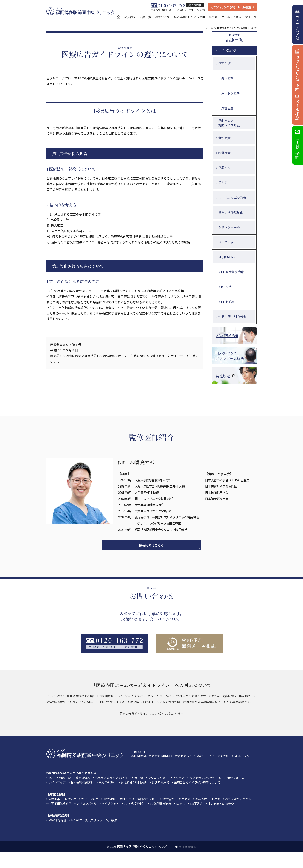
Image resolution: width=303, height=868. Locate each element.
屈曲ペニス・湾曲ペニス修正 (139, 799)
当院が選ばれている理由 (189, 17)
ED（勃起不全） (134, 804)
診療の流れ (162, 17)
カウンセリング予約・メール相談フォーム (217, 778)
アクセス (251, 17)
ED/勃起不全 (227, 257)
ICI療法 (226, 287)
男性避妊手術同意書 (134, 782)
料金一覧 (137, 778)
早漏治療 (224, 168)
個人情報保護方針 (82, 782)
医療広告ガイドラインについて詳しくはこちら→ (151, 713)
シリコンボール (229, 227)
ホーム (209, 28)
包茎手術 (224, 64)
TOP (51, 778)
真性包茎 (227, 108)
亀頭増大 (224, 138)
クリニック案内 (231, 17)
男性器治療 (227, 50)
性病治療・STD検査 (232, 317)
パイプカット (227, 242)
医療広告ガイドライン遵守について (197, 782)
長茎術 (223, 183)
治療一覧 (145, 17)
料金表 (213, 17)
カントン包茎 (230, 93)
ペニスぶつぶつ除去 (232, 197)
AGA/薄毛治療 (227, 336)
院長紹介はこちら (151, 545)
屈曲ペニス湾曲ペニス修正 (229, 123)
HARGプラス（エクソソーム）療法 (94, 820)
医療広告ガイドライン (174, 356)
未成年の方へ (107, 782)
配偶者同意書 (160, 782)
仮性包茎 (227, 78)
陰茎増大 (224, 153)
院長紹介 (130, 17)
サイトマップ (57, 782)
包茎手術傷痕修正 (231, 212)
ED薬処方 (228, 302)
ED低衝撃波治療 (232, 272)
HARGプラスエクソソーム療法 (230, 356)
